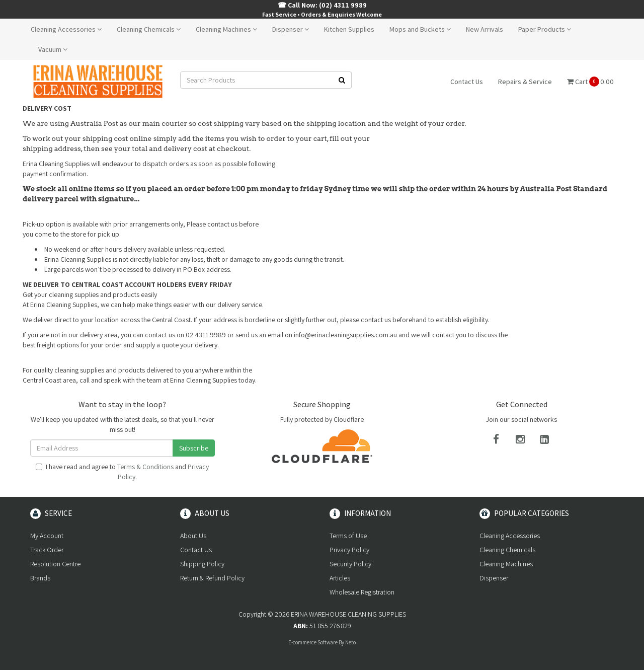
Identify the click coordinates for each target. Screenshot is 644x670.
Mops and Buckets (420, 29)
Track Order (47, 550)
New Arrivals (485, 29)
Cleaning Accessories (66, 29)
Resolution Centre (55, 564)
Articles (340, 578)
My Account (47, 536)
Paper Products (545, 29)
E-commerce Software (313, 642)
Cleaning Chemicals (149, 29)
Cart (590, 82)
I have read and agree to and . (122, 472)
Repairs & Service (525, 82)
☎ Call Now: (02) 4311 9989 (322, 5)
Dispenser (291, 29)
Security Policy (350, 564)
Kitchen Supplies (349, 29)
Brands (40, 578)
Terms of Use (348, 536)
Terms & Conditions (145, 467)
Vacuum (53, 49)
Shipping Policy (202, 564)
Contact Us (467, 82)
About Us (193, 536)
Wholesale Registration (362, 592)
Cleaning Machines (226, 29)
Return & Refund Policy (212, 578)
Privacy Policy (349, 550)
